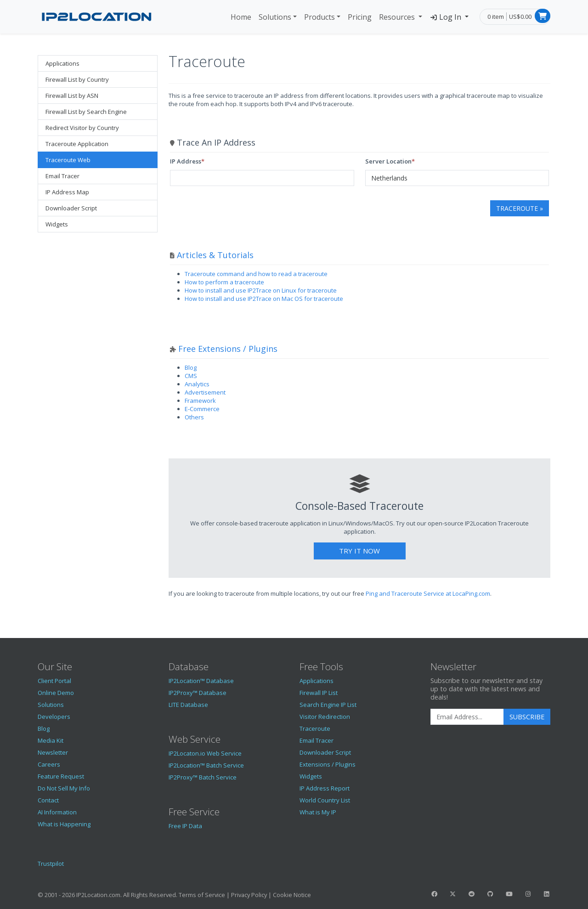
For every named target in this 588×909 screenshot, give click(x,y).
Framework (200, 401)
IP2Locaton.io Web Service (205, 753)
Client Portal (54, 681)
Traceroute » (520, 208)
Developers (54, 717)
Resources (398, 17)
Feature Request (61, 776)
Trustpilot (51, 864)
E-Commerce (202, 409)
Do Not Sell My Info (64, 788)
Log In (446, 17)
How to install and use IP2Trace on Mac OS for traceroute (264, 299)
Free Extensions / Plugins (228, 349)
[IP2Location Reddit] (472, 894)
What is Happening (64, 824)
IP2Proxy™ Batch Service (203, 777)
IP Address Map (67, 192)
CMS (191, 376)
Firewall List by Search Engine (86, 112)
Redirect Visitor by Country (82, 128)
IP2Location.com (98, 895)
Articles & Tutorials (215, 255)
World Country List (325, 800)
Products (319, 17)
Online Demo (56, 693)
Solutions (275, 17)
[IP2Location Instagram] (528, 894)
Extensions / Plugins (328, 764)
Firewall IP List (319, 693)
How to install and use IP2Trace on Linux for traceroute (261, 290)
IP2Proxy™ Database (198, 693)
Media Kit (51, 740)
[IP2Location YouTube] (509, 894)
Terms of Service (202, 895)
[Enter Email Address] (467, 717)
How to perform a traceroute (224, 282)
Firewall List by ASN (72, 96)
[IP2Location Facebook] (434, 894)
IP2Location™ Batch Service (206, 765)
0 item (496, 17)
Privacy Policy (249, 895)
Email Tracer (62, 176)
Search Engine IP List (328, 705)
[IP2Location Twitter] (453, 894)
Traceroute (315, 728)
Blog (191, 367)
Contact (48, 800)
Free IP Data (185, 826)
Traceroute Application (77, 144)
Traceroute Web (68, 160)
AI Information (57, 812)
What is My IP (318, 812)
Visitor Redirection (325, 717)
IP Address (186, 161)
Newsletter (53, 752)
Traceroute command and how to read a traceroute (256, 274)
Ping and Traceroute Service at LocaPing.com (428, 593)
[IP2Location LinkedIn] (547, 894)
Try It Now (359, 551)
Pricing (360, 17)
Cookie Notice (292, 895)
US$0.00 (520, 17)
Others (194, 417)
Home (241, 17)
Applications (62, 63)
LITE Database (188, 705)
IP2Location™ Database (201, 681)
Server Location (388, 161)
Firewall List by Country (77, 79)
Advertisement (205, 392)
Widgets (57, 224)
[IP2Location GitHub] (490, 894)
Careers (49, 764)
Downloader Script (71, 208)
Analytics (197, 384)
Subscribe (527, 717)
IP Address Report (325, 788)
